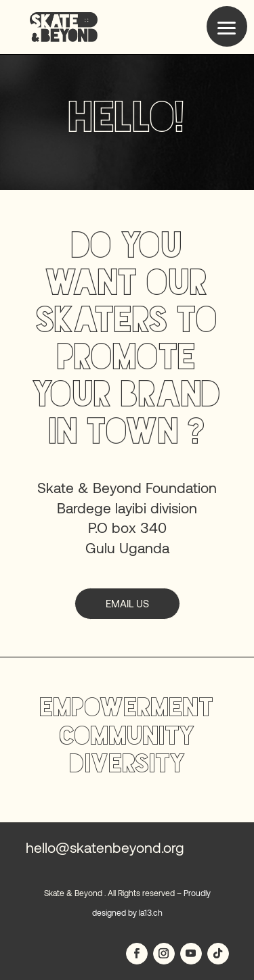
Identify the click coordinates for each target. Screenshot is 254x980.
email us (127, 603)
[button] (227, 26)
